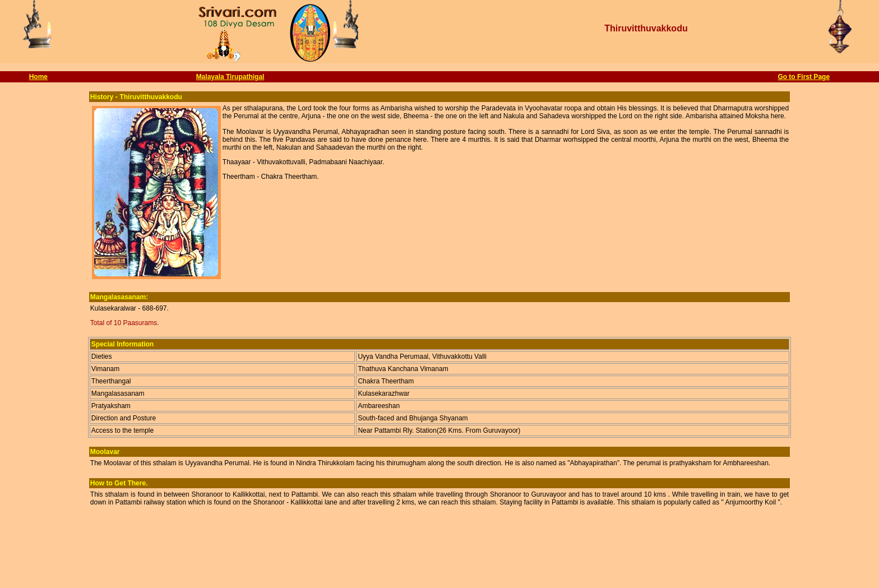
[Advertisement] (439, 561)
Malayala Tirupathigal (230, 77)
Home (38, 77)
